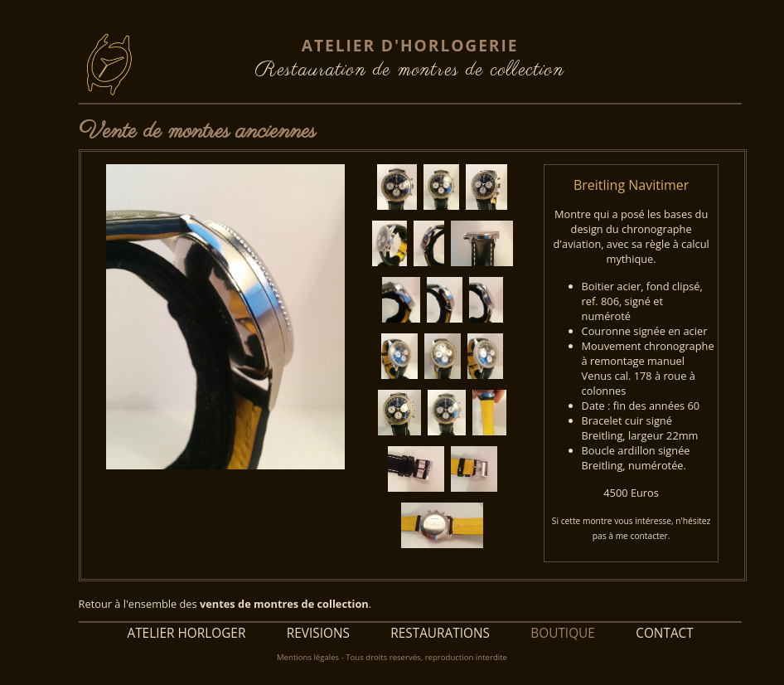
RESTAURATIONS (440, 633)
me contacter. (643, 536)
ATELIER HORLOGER (186, 633)
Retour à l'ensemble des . (225, 604)
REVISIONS (317, 633)
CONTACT (665, 633)
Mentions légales (308, 657)
